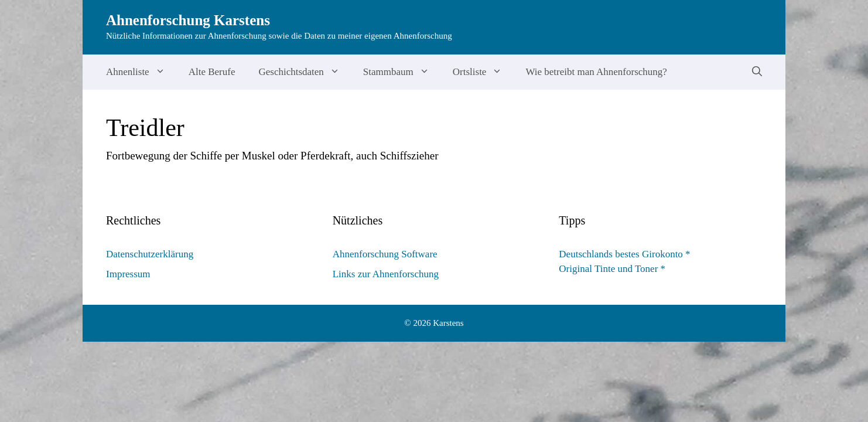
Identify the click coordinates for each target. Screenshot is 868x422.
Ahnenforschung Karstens (188, 20)
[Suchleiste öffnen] (757, 72)
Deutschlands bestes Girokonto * (624, 254)
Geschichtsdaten (305, 72)
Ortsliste (483, 72)
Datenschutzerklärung (150, 254)
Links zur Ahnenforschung (386, 274)
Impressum (128, 274)
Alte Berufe (212, 72)
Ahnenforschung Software (385, 254)
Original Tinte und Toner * (612, 269)
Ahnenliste (141, 72)
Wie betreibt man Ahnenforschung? (596, 72)
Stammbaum (402, 72)
